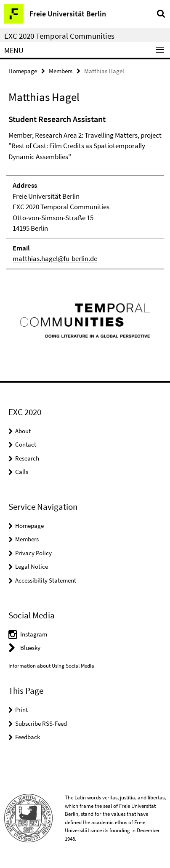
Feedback (28, 737)
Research (27, 458)
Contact (26, 444)
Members (61, 71)
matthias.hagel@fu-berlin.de (55, 258)
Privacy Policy (33, 553)
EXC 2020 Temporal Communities (59, 36)
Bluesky (30, 648)
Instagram (34, 634)
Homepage (23, 71)
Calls (22, 472)
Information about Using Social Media (51, 666)
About (23, 431)
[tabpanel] (85, 191)
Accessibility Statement (46, 580)
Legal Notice (32, 566)
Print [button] (21, 710)
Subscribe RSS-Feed (41, 723)
